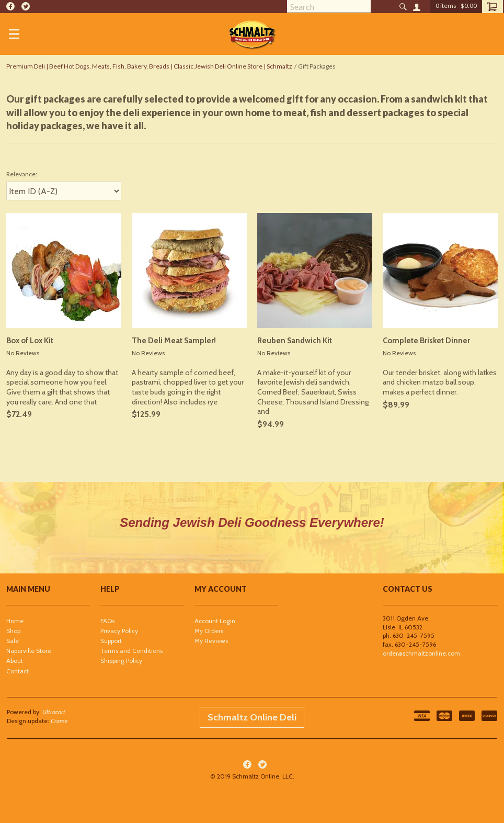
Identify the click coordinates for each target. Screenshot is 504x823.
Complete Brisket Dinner (426, 341)
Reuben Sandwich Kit (295, 341)
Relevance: (22, 174)
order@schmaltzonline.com (421, 653)
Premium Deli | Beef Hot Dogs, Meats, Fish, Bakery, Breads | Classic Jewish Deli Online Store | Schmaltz (149, 66)
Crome (59, 721)
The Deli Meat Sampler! (174, 341)
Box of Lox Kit (30, 341)
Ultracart (54, 712)
